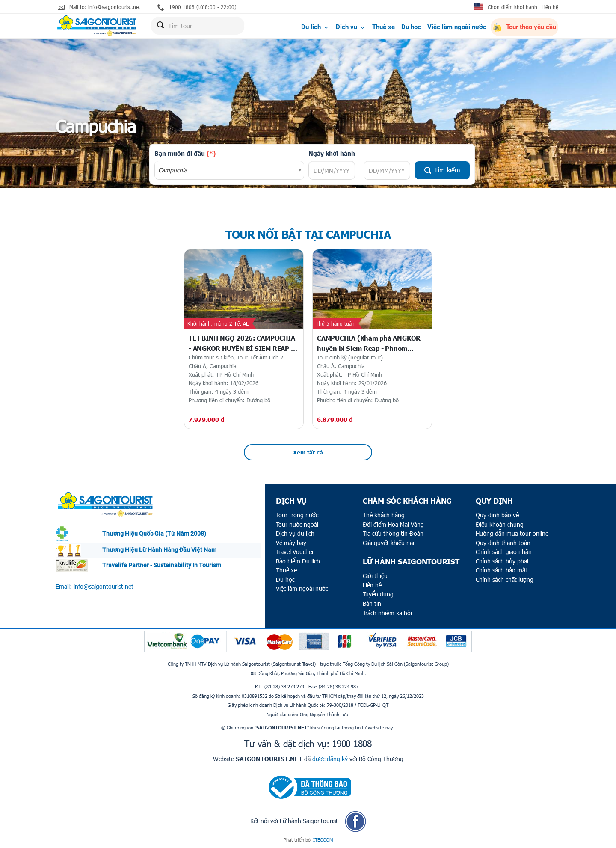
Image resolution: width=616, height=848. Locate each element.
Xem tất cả (308, 452)
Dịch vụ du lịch (295, 533)
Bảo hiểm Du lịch (298, 561)
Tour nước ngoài (297, 524)
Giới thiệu (375, 576)
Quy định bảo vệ (497, 515)
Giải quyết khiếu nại (388, 543)
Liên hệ (550, 7)
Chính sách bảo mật (502, 570)
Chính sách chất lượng (505, 580)
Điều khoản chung (500, 524)
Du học (411, 27)
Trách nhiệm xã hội (387, 613)
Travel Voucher (295, 552)
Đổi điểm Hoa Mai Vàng (393, 524)
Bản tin (372, 603)
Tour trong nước (297, 515)
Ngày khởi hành (332, 153)
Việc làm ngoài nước (457, 27)
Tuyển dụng (378, 594)
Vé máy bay (291, 543)
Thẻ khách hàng (384, 515)
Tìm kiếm (442, 170)
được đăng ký (330, 759)
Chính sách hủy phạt (502, 561)
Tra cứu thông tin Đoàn (393, 533)
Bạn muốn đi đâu (185, 153)
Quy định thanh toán (503, 543)
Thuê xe (384, 27)
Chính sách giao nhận (504, 552)
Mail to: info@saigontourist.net (99, 7)
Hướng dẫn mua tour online (512, 533)
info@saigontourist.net (104, 586)
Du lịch (315, 27)
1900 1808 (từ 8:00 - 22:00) (197, 7)
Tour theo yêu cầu (524, 27)
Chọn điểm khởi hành (512, 7)
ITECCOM (323, 840)
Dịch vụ (351, 27)
